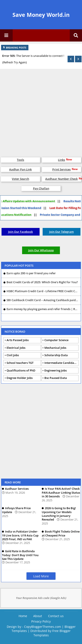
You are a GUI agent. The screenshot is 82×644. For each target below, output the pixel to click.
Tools (20, 160)
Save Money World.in (41, 15)
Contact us (56, 616)
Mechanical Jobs (55, 348)
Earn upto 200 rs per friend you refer (31, 273)
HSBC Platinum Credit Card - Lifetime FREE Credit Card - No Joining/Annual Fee (43, 291)
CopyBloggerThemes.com (43, 627)
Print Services (61, 169)
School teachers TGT (20, 363)
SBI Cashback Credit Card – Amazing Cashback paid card (43, 300)
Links (61, 160)
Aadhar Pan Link (20, 169)
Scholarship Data (56, 355)
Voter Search (20, 179)
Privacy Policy (41, 621)
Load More (41, 576)
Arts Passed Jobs (18, 340)
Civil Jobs (13, 355)
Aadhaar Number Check (61, 179)
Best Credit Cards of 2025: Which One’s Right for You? (42, 282)
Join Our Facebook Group (20, 233)
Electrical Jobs (16, 348)
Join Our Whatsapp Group (41, 251)
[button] (71, 59)
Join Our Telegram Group (61, 233)
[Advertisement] (41, 111)
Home (23, 616)
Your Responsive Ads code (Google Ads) (41, 598)
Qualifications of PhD (21, 370)
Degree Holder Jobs (20, 378)
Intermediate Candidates (61, 363)
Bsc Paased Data (56, 378)
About (38, 616)
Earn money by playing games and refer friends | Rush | (43, 309)
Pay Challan (41, 188)
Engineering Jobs (56, 370)
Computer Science (56, 340)
